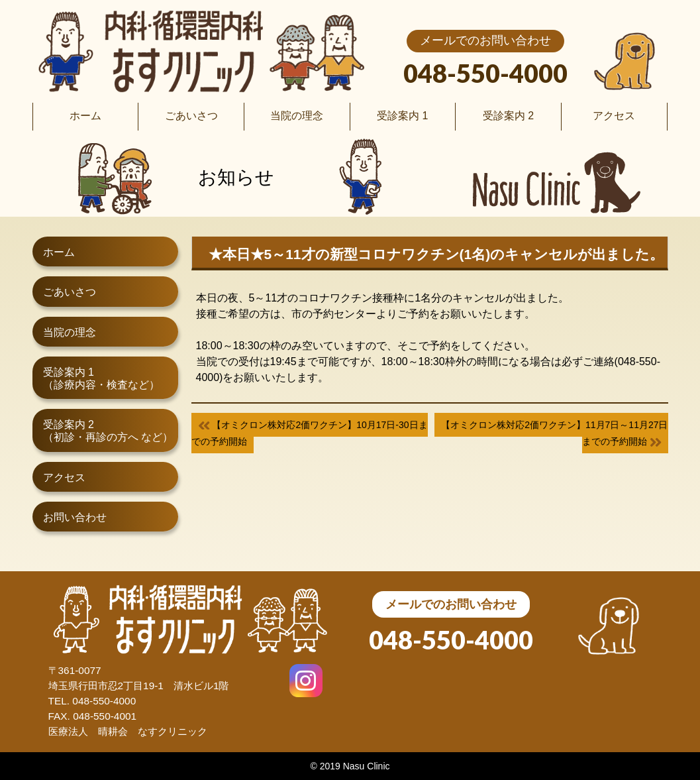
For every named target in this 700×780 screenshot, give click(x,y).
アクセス (64, 477)
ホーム (59, 252)
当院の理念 (70, 332)
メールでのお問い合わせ (485, 40)
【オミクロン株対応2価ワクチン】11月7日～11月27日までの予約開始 (554, 433)
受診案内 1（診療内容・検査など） (101, 378)
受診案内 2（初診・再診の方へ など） (108, 431)
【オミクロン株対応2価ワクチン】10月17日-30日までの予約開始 (310, 433)
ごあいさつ (70, 292)
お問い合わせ (75, 517)
